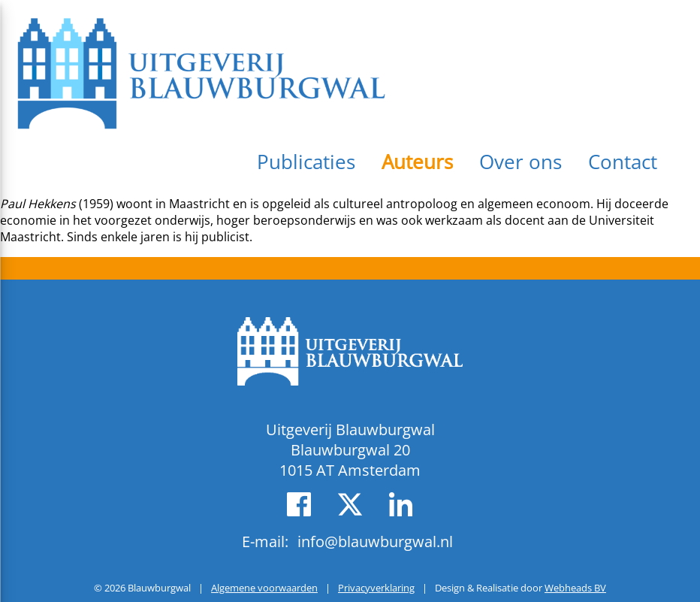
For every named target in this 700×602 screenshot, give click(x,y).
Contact (623, 162)
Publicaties (306, 162)
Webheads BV (575, 588)
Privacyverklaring (376, 588)
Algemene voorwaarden (264, 588)
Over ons (520, 162)
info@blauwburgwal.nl (375, 541)
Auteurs (417, 162)
